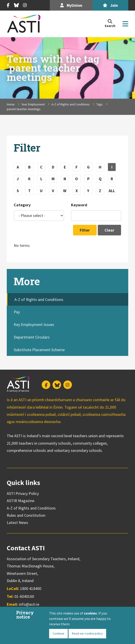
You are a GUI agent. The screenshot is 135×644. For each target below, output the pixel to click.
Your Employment (33, 104)
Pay (17, 312)
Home (11, 104)
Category (22, 205)
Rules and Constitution (26, 515)
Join (110, 5)
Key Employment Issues (34, 324)
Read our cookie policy (87, 633)
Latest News (17, 522)
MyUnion (71, 5)
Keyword (79, 205)
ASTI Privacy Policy (23, 493)
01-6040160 (24, 596)
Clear (109, 230)
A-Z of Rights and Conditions (71, 104)
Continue (58, 633)
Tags (100, 104)
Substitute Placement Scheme (39, 350)
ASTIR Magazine (21, 501)
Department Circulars (32, 337)
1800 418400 (31, 588)
